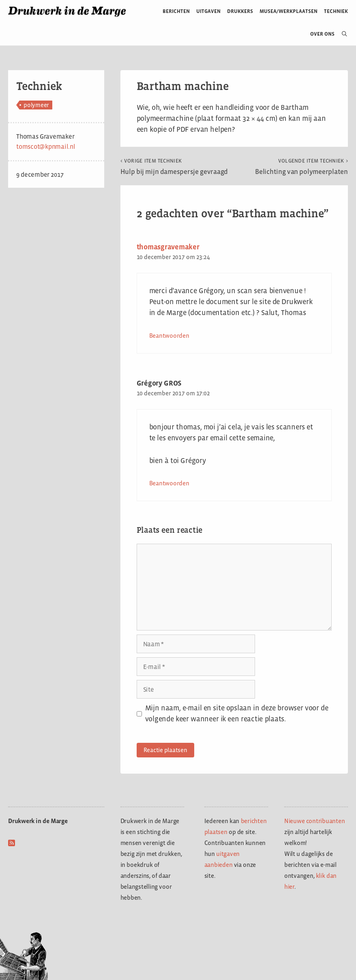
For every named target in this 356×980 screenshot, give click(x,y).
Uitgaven (208, 11)
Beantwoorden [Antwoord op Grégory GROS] (169, 483)
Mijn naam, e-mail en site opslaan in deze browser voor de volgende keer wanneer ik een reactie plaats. (237, 713)
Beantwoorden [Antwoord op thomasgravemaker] (169, 336)
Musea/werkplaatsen (288, 11)
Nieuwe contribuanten (315, 821)
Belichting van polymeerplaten (301, 167)
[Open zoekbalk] (341, 34)
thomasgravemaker (168, 247)
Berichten (176, 11)
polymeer (36, 105)
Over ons (323, 34)
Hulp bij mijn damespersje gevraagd (174, 167)
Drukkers (240, 11)
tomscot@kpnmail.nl (46, 147)
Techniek (336, 11)
